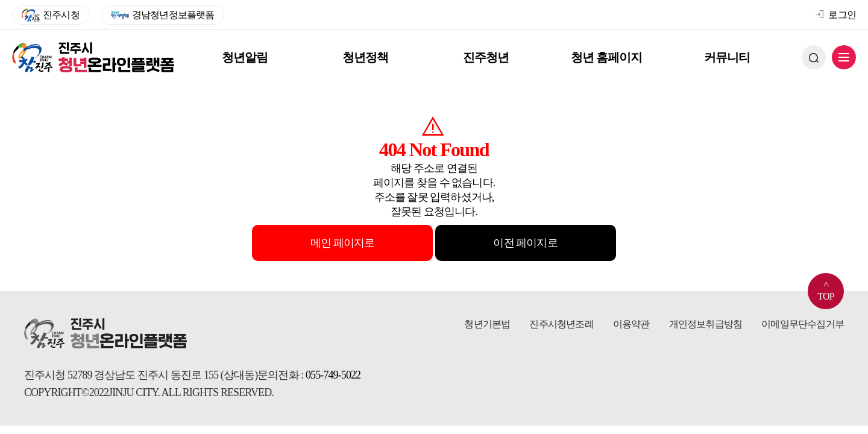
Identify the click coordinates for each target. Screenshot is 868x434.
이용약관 (631, 324)
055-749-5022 (333, 375)
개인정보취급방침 (706, 324)
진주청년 (487, 57)
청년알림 (246, 57)
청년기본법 (487, 324)
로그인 (836, 15)
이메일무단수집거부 (803, 324)
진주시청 (51, 15)
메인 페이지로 (342, 243)
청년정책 (366, 57)
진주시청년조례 (561, 324)
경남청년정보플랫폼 (163, 15)
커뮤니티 (728, 57)
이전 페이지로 (525, 243)
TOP (826, 288)
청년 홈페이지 (608, 57)
